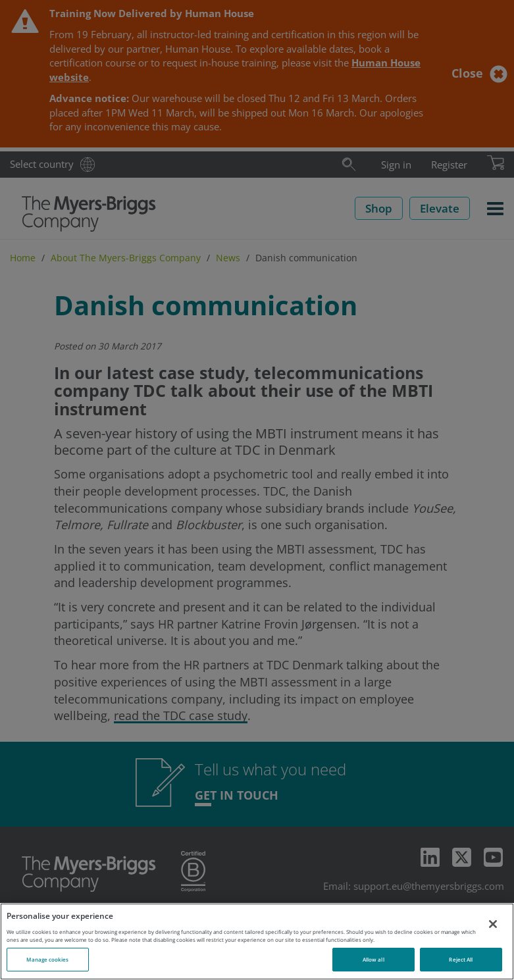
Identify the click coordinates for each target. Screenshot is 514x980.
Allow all (373, 959)
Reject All (461, 959)
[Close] (493, 924)
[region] (257, 941)
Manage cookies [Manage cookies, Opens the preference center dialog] (47, 959)
